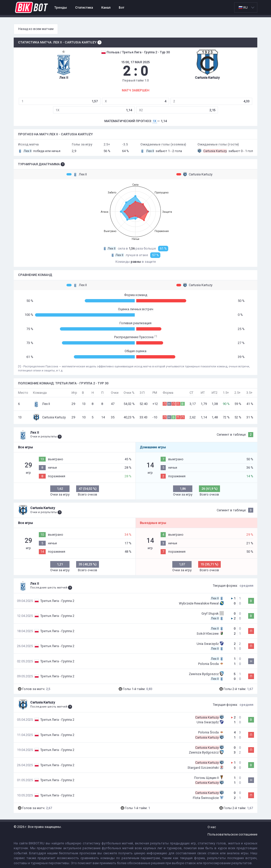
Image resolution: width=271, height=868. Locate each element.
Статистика (84, 7)
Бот (122, 7)
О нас (212, 827)
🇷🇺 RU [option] (243, 7)
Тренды (61, 7)
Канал (106, 7)
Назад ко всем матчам (36, 29)
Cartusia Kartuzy (194, 174)
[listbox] (246, 7)
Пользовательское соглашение (232, 834)
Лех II (77, 174)
